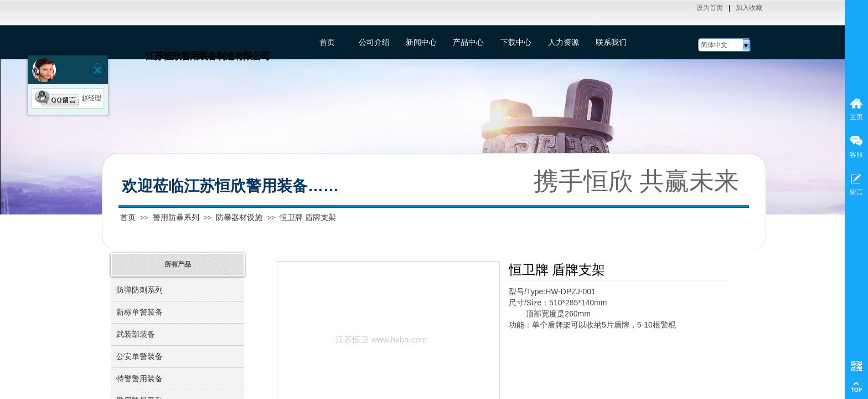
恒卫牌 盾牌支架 (308, 217)
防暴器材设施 (239, 217)
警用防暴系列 (176, 217)
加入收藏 (749, 8)
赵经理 (68, 98)
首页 (128, 217)
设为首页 (710, 8)
